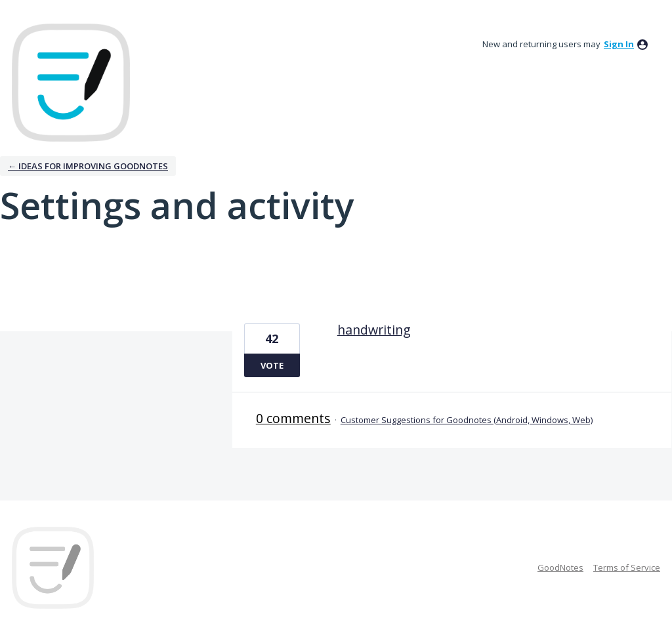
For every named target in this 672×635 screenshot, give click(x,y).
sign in (619, 44)
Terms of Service (627, 567)
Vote (272, 365)
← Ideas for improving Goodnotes (88, 166)
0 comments (293, 418)
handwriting (374, 330)
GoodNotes (560, 567)
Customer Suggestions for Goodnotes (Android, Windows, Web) (467, 420)
